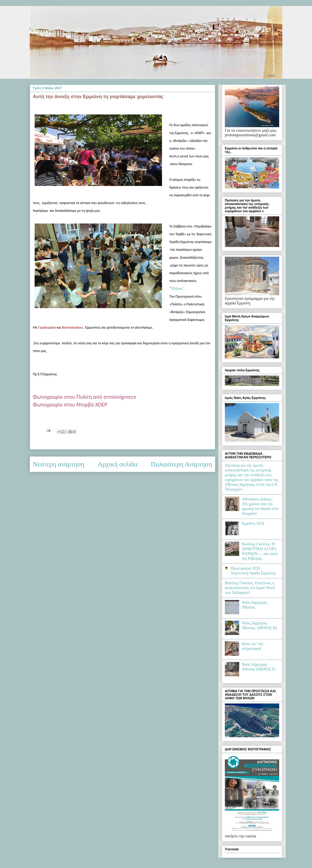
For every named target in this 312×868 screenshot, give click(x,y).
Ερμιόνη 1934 (253, 523)
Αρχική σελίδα (118, 464)
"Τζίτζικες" (177, 288)
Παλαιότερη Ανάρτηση (181, 464)
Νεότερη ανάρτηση (59, 464)
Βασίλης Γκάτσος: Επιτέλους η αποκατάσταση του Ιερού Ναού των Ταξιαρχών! (250, 588)
